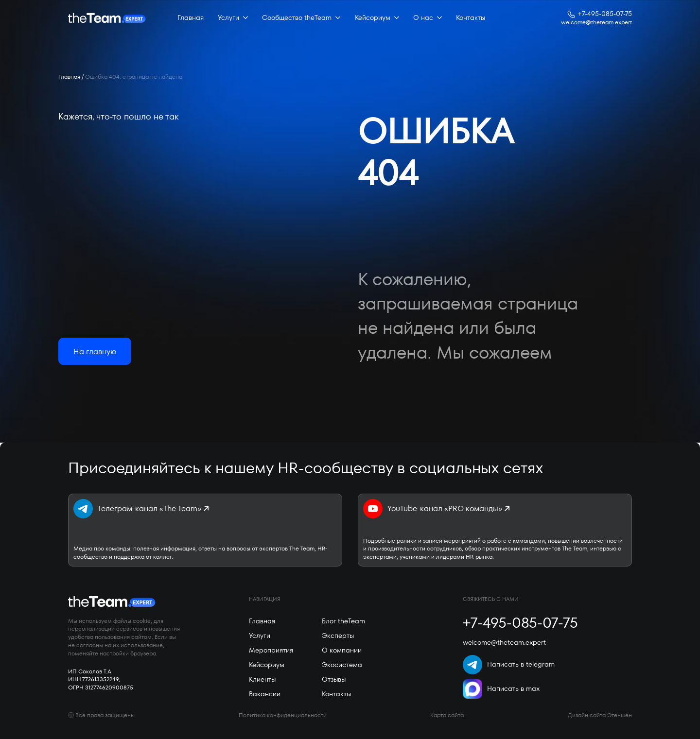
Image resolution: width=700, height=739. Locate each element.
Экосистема (342, 665)
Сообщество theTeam (297, 17)
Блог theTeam (343, 621)
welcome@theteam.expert (596, 22)
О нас (423, 17)
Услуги (228, 17)
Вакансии (265, 694)
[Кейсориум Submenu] (395, 18)
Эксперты (338, 636)
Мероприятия (271, 650)
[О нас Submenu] (437, 18)
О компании (342, 650)
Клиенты (262, 679)
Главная (191, 17)
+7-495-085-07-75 (605, 14)
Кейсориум (373, 17)
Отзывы (334, 679)
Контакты (471, 17)
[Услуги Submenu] (244, 18)
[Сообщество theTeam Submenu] (336, 18)
